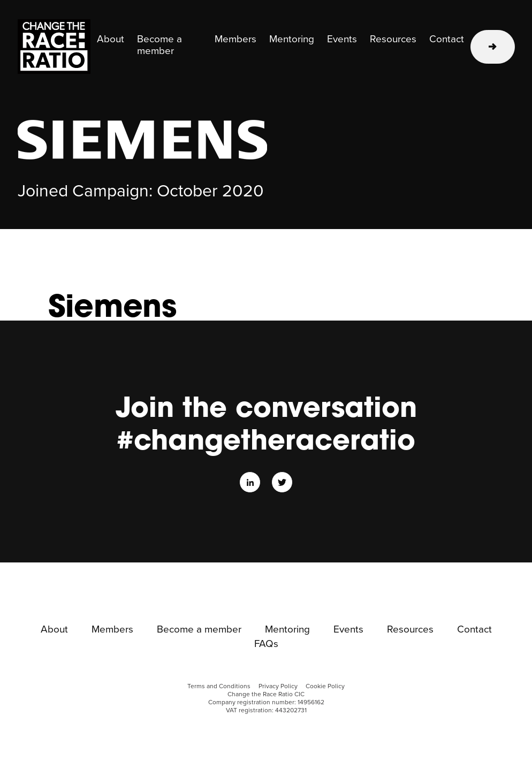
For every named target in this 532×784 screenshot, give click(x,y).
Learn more (493, 47)
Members (235, 40)
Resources (393, 40)
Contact (447, 40)
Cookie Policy (325, 686)
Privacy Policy (278, 686)
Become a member (159, 45)
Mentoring (292, 40)
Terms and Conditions (219, 686)
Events (342, 40)
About (111, 40)
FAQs (266, 644)
